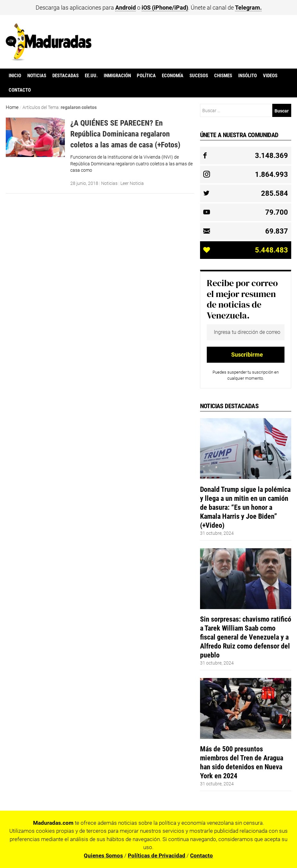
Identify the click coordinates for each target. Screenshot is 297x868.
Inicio (15, 76)
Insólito (248, 76)
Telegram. (248, 8)
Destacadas (66, 76)
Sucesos (199, 76)
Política (146, 76)
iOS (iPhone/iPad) (165, 8)
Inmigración (117, 76)
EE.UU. (91, 76)
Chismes (223, 76)
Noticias (37, 76)
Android (126, 8)
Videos (270, 76)
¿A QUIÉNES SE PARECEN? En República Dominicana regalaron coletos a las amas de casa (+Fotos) (125, 134)
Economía (173, 76)
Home (12, 107)
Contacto (20, 90)
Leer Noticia (132, 183)
